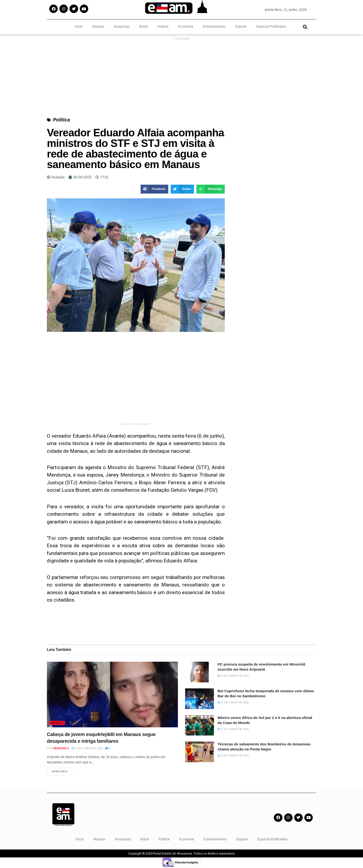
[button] (305, 27)
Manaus (98, 26)
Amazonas (122, 26)
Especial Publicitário (271, 26)
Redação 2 (61, 748)
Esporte (241, 26)
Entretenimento (214, 26)
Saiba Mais (59, 772)
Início (78, 26)
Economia (186, 26)
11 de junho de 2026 (87, 748)
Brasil (144, 26)
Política (163, 26)
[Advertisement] (136, 387)
